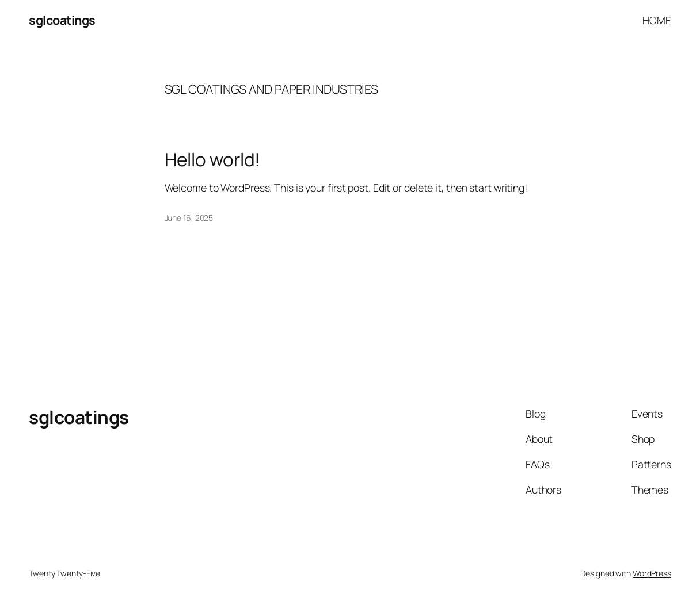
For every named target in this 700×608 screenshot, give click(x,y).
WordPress (652, 573)
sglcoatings (62, 20)
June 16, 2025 (189, 218)
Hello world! (213, 159)
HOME (657, 20)
